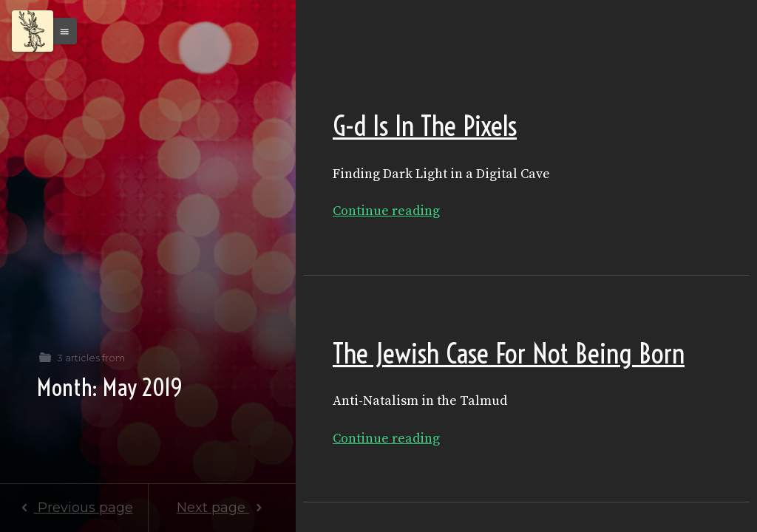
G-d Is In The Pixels (425, 126)
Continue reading (386, 211)
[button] (61, 31)
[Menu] (33, 31)
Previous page (74, 508)
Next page (222, 508)
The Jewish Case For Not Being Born (509, 354)
